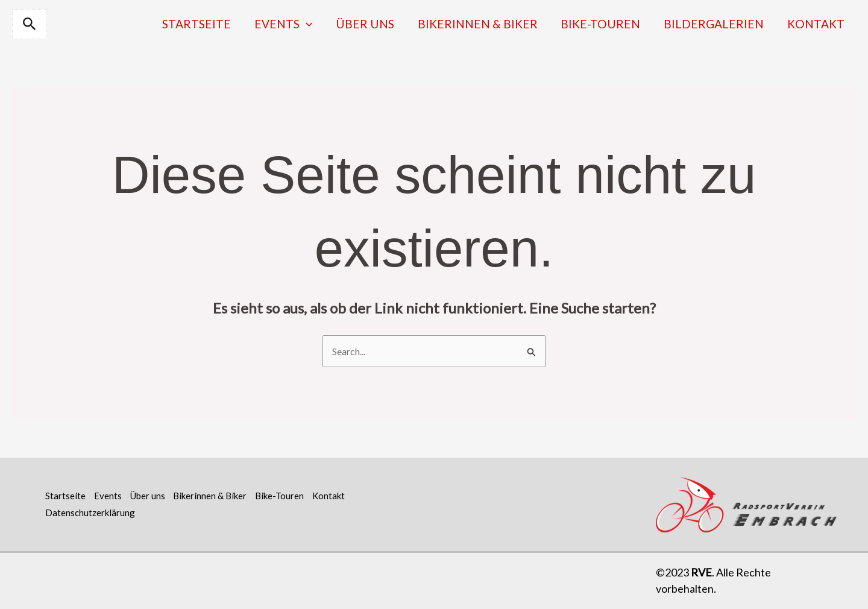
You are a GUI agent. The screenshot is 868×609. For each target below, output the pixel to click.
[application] (328, 24)
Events (305, 24)
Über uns (383, 24)
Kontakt (818, 24)
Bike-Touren (611, 24)
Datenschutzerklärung (90, 513)
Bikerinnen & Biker (492, 24)
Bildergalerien (720, 24)
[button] (30, 24)
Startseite (222, 24)
